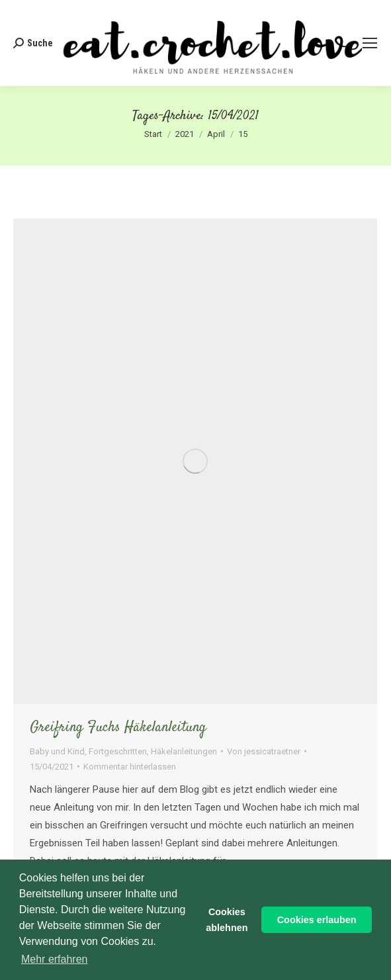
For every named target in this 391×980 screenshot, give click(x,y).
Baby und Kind (57, 751)
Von (264, 751)
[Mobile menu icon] (370, 43)
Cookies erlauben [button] (317, 920)
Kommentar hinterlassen (130, 767)
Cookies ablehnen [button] (227, 920)
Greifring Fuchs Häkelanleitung (118, 727)
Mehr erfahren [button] (55, 959)
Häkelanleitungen (184, 751)
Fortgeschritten (118, 751)
